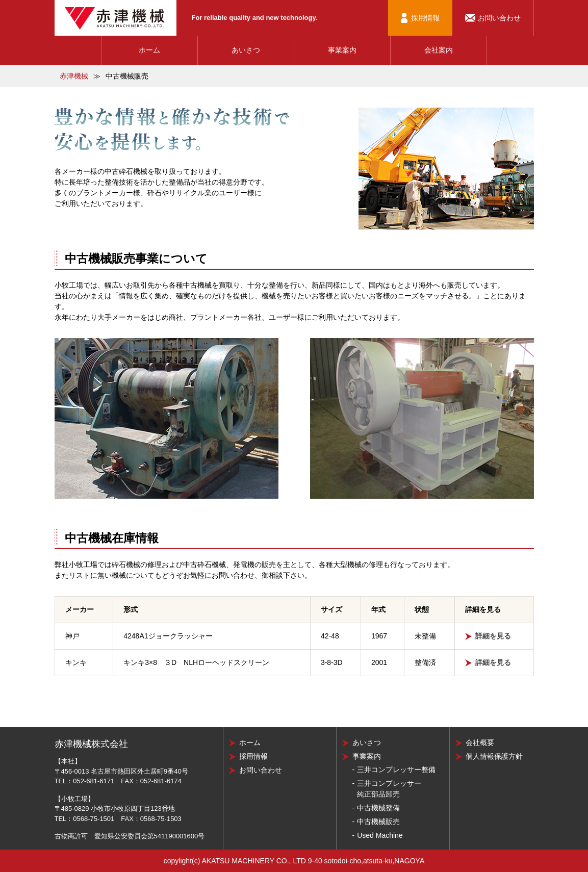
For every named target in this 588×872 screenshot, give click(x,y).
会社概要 (480, 742)
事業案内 (342, 50)
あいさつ (246, 50)
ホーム (149, 50)
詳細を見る (493, 636)
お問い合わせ (499, 18)
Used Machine (380, 835)
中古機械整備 (378, 808)
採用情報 (425, 18)
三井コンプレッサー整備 (396, 770)
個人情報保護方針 (494, 756)
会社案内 (439, 50)
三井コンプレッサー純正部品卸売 (389, 789)
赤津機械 (74, 76)
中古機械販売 (378, 822)
